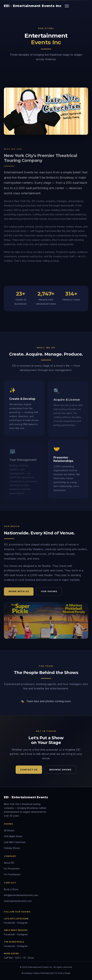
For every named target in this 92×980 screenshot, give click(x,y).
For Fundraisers (12, 874)
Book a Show (11, 889)
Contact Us (29, 770)
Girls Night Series (13, 836)
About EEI (9, 863)
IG (25, 958)
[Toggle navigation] (67, 6)
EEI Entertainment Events (26, 797)
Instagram (22, 923)
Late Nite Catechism (15, 842)
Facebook (9, 923)
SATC (18, 958)
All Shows (9, 830)
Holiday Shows (12, 848)
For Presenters (12, 869)
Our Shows (49, 593)
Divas (31, 958)
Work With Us (19, 593)
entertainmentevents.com (18, 901)
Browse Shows (60, 770)
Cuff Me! (8, 958)
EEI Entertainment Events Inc (33, 6)
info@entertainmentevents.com (21, 895)
